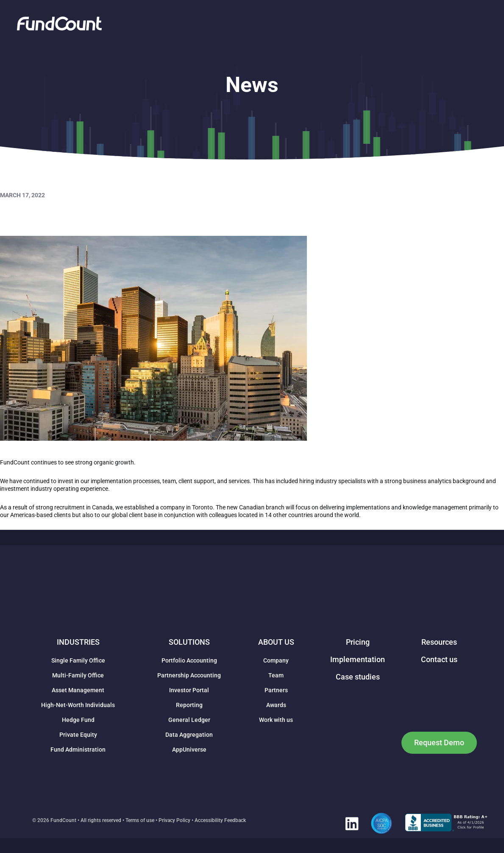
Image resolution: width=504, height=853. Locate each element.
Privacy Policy (174, 820)
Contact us (439, 659)
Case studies (358, 677)
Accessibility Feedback (220, 820)
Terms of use (140, 820)
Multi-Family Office (78, 675)
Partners (276, 690)
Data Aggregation (189, 735)
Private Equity (78, 735)
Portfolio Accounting (189, 660)
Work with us (276, 720)
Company (276, 660)
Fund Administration (78, 750)
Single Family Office (78, 660)
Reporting (189, 705)
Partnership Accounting (189, 675)
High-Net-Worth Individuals (78, 705)
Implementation (358, 659)
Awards (276, 705)
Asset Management (78, 690)
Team (276, 675)
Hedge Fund (78, 720)
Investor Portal (189, 690)
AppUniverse (189, 750)
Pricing (358, 642)
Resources (439, 642)
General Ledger (189, 720)
